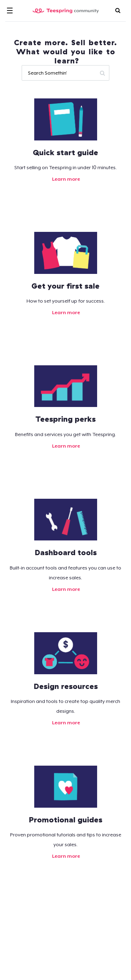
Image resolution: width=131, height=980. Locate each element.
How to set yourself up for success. (66, 301)
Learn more (65, 179)
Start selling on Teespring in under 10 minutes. (65, 167)
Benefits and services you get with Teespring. (65, 434)
